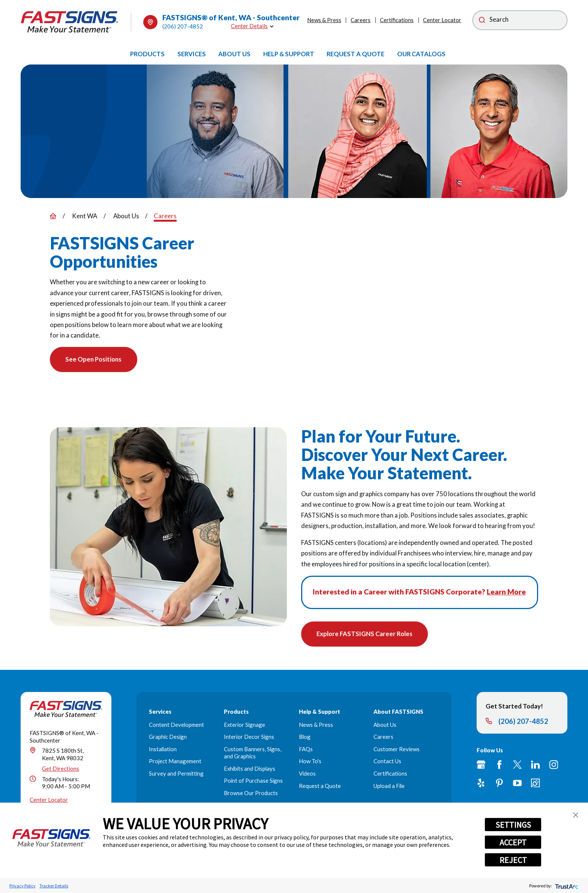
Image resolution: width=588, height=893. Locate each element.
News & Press (324, 20)
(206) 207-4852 (183, 26)
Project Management (175, 762)
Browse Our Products (251, 793)
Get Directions (61, 769)
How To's (310, 762)
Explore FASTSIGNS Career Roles (365, 634)
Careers (361, 20)
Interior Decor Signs (249, 737)
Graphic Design (168, 737)
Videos (307, 774)
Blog (305, 737)
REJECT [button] (513, 860)
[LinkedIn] (535, 765)
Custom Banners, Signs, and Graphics (253, 753)
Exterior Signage (244, 725)
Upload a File (389, 786)
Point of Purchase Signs (253, 781)
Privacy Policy (22, 886)
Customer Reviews (397, 749)
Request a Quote (320, 786)
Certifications (397, 20)
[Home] (70, 22)
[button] (576, 815)
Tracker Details (54, 886)
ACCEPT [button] (513, 842)
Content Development (176, 725)
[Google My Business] (481, 765)
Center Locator (442, 20)
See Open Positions (94, 360)
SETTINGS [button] (513, 825)
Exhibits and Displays (250, 769)
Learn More (506, 592)
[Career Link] (535, 783)
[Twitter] (517, 765)
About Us (385, 725)
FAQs (306, 749)
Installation (163, 749)
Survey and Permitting (176, 774)
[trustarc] (566, 886)
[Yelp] (481, 783)
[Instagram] (554, 765)
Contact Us (387, 762)
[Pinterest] (499, 783)
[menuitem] (147, 54)
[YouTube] (517, 783)
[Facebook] (499, 765)
